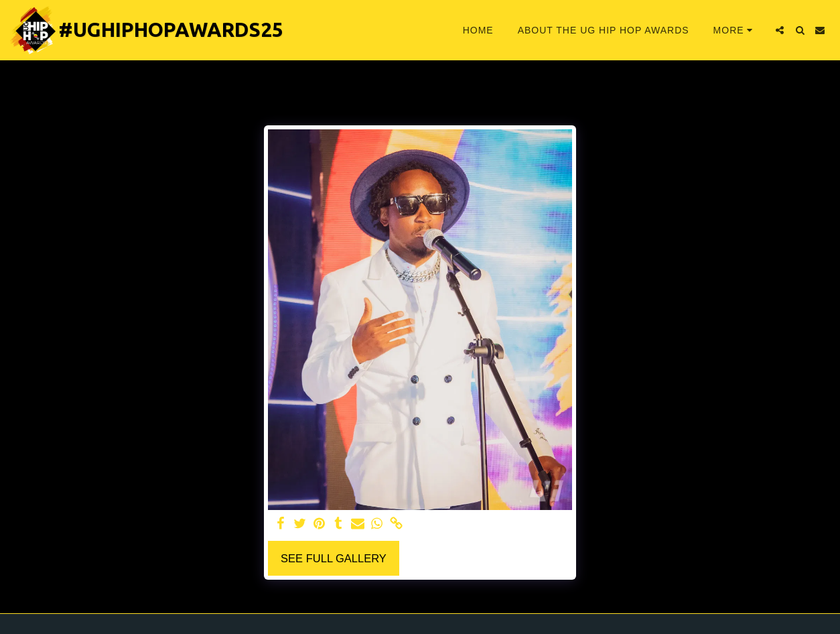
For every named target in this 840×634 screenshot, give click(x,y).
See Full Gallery (334, 558)
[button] (780, 30)
